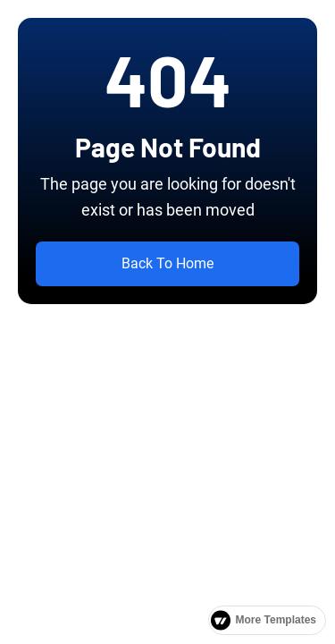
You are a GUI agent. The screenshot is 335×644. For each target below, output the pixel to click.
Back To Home (167, 263)
